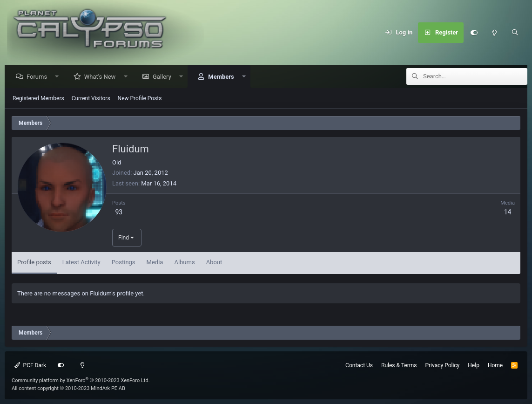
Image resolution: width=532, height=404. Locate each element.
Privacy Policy (442, 365)
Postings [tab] (124, 263)
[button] (59, 77)
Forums (39, 77)
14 (508, 212)
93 (119, 212)
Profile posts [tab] (34, 263)
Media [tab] (155, 263)
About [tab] (214, 263)
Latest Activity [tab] (81, 263)
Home (495, 365)
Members (223, 77)
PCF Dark (30, 365)
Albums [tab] (184, 263)
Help (474, 365)
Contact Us (359, 365)
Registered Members (38, 99)
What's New (102, 77)
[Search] (515, 33)
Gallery (164, 77)
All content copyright (68, 388)
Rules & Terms (399, 365)
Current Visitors (91, 99)
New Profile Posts (140, 99)
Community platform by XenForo (81, 380)
